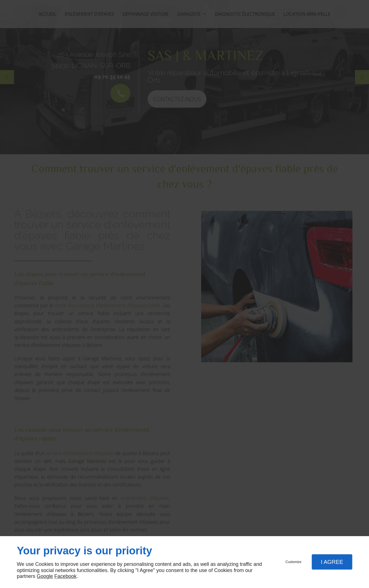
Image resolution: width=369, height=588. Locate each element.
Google (45, 576)
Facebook (65, 576)
